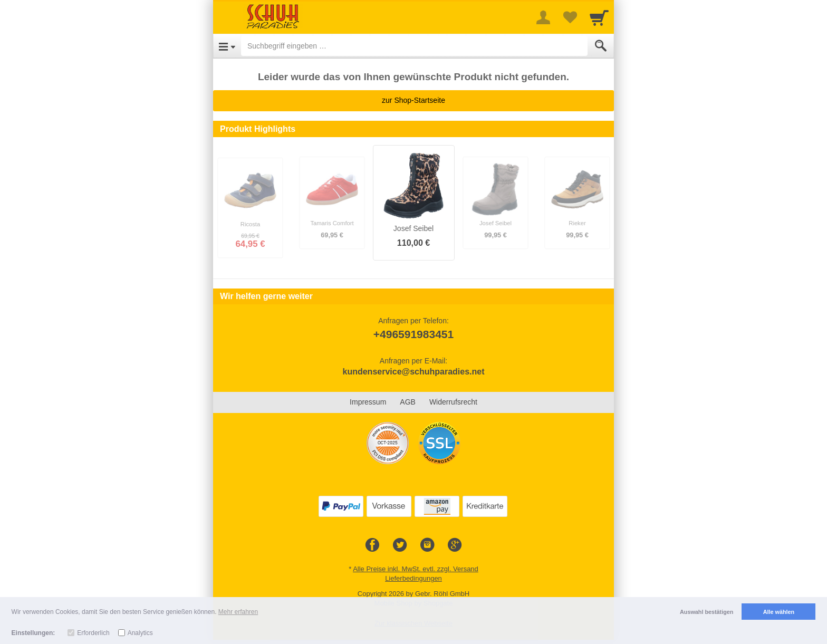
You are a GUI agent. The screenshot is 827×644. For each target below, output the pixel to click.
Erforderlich (93, 633)
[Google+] (455, 545)
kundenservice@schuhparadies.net (413, 372)
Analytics (140, 633)
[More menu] (543, 17)
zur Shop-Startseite (413, 100)
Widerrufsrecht (453, 402)
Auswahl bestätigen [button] (706, 612)
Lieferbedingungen (413, 578)
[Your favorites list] (570, 17)
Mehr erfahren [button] (238, 612)
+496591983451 (413, 334)
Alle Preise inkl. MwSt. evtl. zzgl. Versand (416, 569)
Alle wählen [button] (779, 612)
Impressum (368, 402)
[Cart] (599, 17)
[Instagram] (427, 545)
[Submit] (601, 46)
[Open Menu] (227, 46)
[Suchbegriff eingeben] (414, 46)
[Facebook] (372, 545)
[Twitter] (400, 545)
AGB (408, 402)
